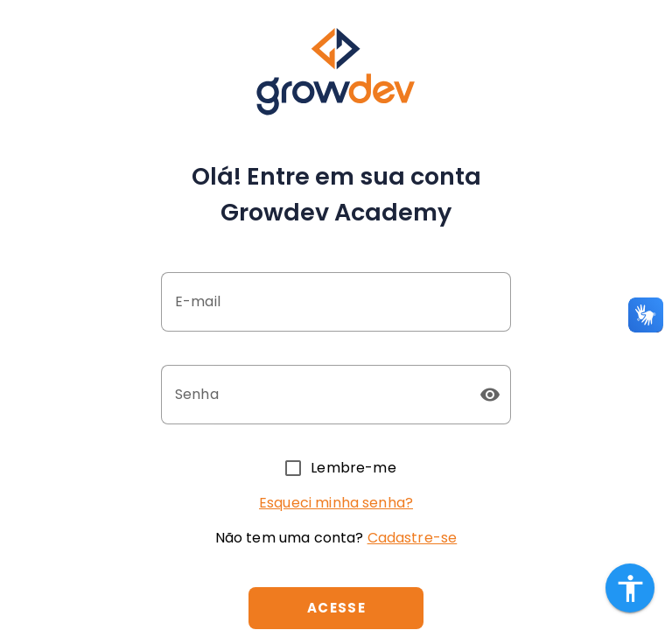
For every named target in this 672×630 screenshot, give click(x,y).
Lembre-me (353, 468)
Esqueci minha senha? (336, 503)
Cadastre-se (413, 538)
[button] (490, 395)
